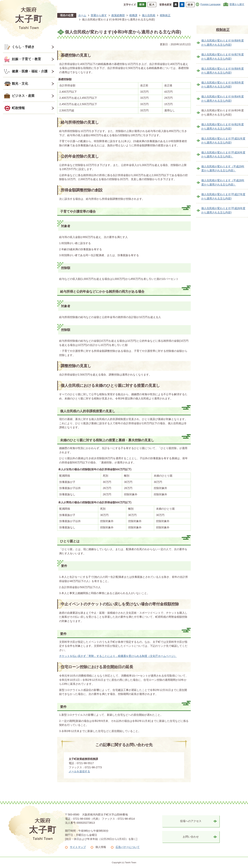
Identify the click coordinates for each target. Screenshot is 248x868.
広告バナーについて (128, 847)
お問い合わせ (191, 837)
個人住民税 (149, 15)
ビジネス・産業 (23, 96)
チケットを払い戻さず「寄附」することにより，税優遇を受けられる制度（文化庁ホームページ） (118, 656)
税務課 (133, 15)
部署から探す (237, 4)
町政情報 (18, 108)
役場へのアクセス (191, 821)
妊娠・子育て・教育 (26, 59)
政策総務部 (118, 15)
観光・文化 (20, 83)
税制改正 (165, 15)
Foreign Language (211, 4)
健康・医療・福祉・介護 (30, 71)
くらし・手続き (23, 47)
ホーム (82, 15)
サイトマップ (78, 847)
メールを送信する (79, 771)
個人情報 (101, 847)
